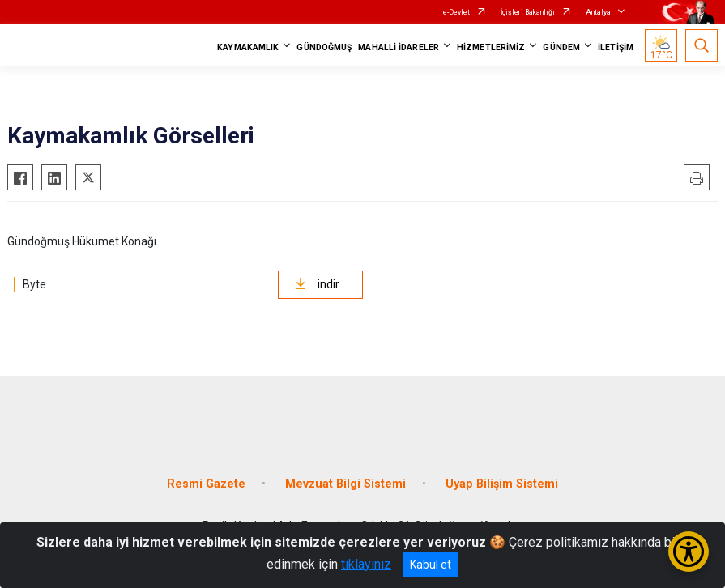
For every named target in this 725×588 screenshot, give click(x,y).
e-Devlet (456, 12)
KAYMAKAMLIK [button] (248, 47)
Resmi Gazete (206, 484)
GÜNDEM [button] (561, 47)
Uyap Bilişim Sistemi (502, 484)
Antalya (598, 12)
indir (317, 284)
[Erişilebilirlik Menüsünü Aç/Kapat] (689, 552)
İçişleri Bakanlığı (528, 12)
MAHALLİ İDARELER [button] (399, 47)
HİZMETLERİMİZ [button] (491, 47)
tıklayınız (366, 564)
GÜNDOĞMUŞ (324, 47)
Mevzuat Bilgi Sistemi (345, 484)
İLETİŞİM (616, 47)
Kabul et (431, 565)
